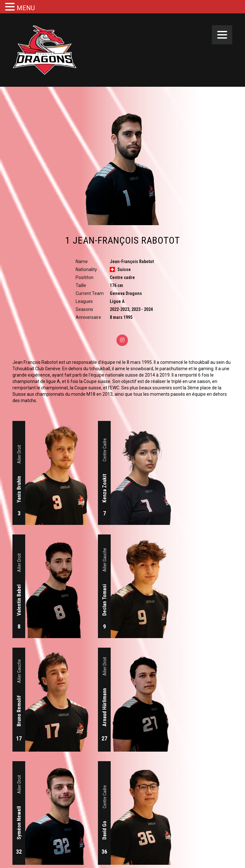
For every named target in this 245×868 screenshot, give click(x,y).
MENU (26, 8)
